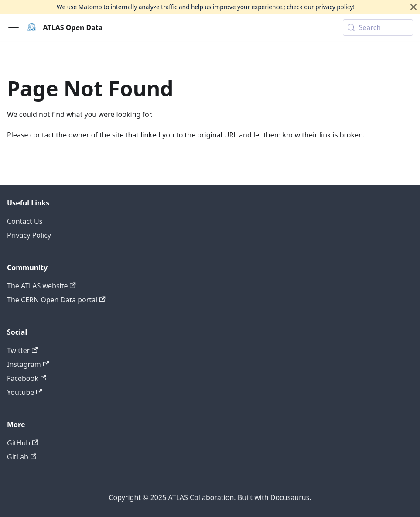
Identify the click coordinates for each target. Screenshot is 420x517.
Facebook (27, 378)
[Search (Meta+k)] (378, 27)
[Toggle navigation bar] (14, 27)
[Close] (413, 7)
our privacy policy (328, 7)
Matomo (90, 7)
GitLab (22, 457)
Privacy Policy (29, 235)
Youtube (25, 392)
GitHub (22, 443)
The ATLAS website (41, 286)
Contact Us (25, 221)
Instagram (28, 364)
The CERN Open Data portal (56, 300)
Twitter (22, 350)
